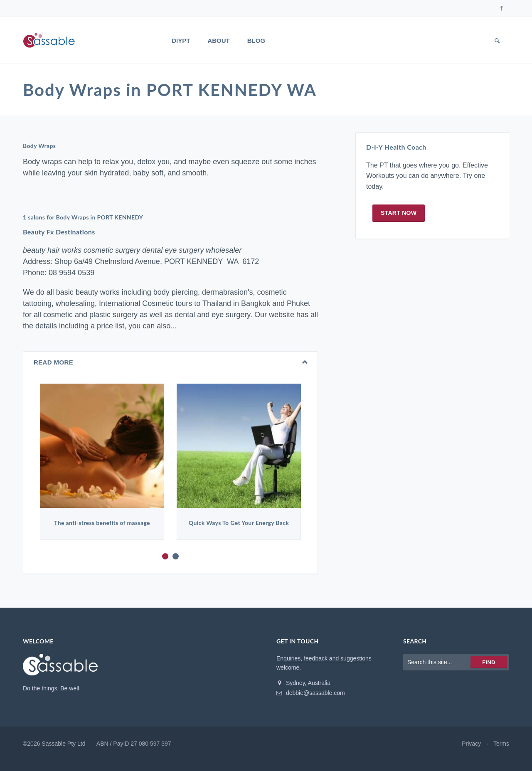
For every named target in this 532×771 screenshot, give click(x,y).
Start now (399, 213)
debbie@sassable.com (311, 693)
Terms (501, 744)
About (218, 41)
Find (489, 662)
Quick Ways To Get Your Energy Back (239, 523)
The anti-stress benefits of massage (102, 523)
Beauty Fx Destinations (59, 232)
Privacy (471, 744)
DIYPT (181, 41)
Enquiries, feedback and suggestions (324, 658)
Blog (256, 41)
